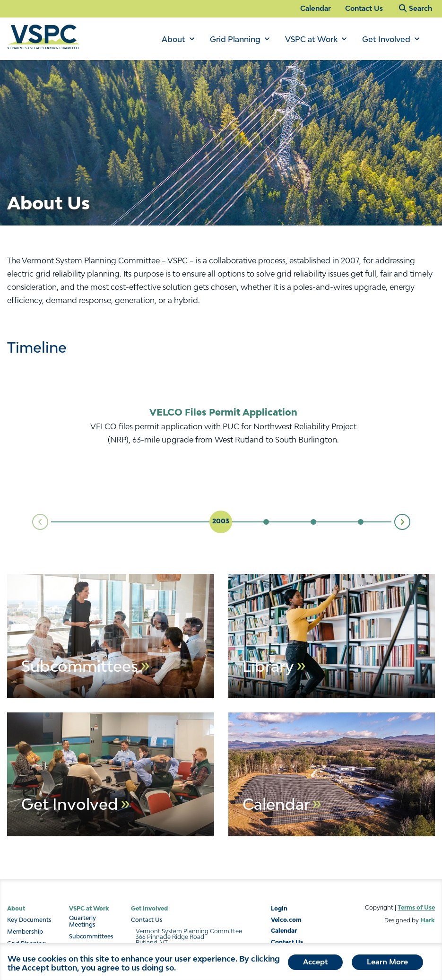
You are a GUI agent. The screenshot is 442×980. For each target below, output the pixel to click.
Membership (25, 932)
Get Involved (386, 39)
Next (410, 521)
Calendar (316, 8)
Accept (315, 962)
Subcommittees (91, 937)
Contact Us (364, 8)
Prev (33, 522)
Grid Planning (235, 39)
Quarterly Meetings (82, 921)
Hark (428, 920)
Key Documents (29, 920)
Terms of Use (416, 907)
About (173, 39)
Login (279, 908)
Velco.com (286, 920)
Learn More (387, 962)
